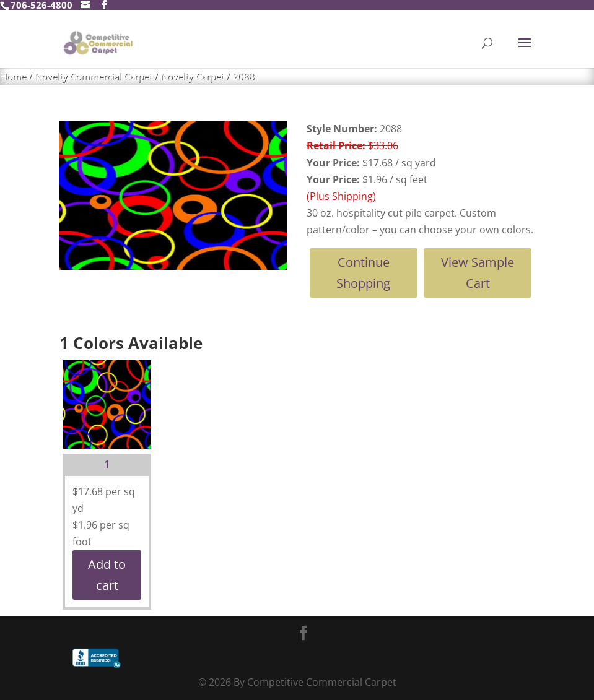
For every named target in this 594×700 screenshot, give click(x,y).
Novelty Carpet (192, 76)
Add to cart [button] (107, 575)
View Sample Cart (478, 273)
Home (13, 76)
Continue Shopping (363, 273)
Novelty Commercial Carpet (93, 76)
